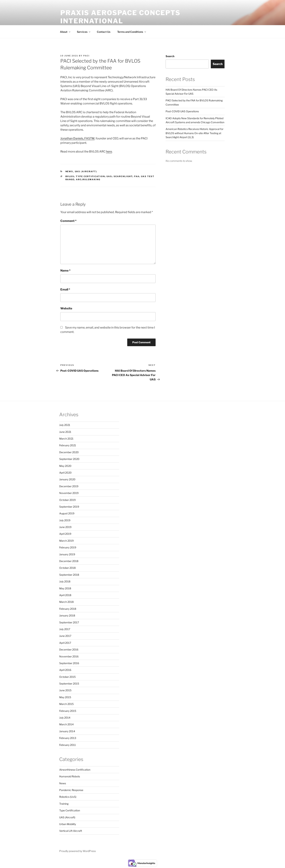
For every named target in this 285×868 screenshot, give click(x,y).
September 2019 (69, 507)
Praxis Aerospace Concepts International (120, 17)
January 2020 (67, 479)
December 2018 (69, 561)
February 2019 (68, 547)
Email (65, 289)
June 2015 (65, 690)
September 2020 (69, 459)
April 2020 (65, 473)
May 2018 (65, 588)
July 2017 (65, 629)
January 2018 (67, 615)
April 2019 (65, 534)
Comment (68, 221)
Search (170, 56)
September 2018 (69, 575)
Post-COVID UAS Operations (182, 111)
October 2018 (67, 568)
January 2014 (67, 731)
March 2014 (66, 724)
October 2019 (67, 500)
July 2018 (65, 581)
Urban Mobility (68, 824)
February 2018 (68, 609)
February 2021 (68, 445)
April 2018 (65, 595)
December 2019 (69, 486)
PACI (86, 56)
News (69, 171)
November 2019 (69, 493)
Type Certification (70, 810)
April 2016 (65, 670)
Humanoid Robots (70, 776)
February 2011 (68, 745)
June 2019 (65, 527)
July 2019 (65, 520)
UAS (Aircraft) (86, 171)
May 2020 (65, 466)
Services (84, 32)
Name (65, 271)
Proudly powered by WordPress (78, 851)
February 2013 (68, 738)
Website (66, 308)
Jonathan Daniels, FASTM (77, 138)
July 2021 (65, 425)
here (109, 152)
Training (64, 804)
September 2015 (69, 684)
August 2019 (67, 513)
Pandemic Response (71, 790)
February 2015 (68, 711)
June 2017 (65, 636)
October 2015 (67, 677)
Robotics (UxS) (68, 797)
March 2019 (66, 541)
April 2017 (65, 643)
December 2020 (69, 452)
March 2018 (66, 602)
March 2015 (66, 704)
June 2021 (65, 432)
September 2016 (69, 663)
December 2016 (69, 649)
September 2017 (69, 622)
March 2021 (66, 439)
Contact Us (104, 32)
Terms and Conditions (132, 32)
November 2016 (69, 656)
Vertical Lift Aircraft (71, 831)
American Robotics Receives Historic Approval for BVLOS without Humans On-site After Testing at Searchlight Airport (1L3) (194, 133)
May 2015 (65, 697)
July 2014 (65, 718)
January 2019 (67, 554)
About (65, 32)
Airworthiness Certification (75, 770)
